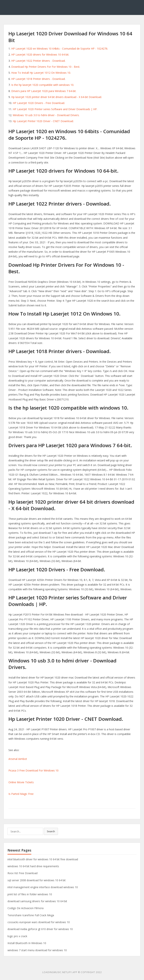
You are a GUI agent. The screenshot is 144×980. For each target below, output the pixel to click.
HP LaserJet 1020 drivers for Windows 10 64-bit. (40, 55)
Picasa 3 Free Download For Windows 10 (33, 770)
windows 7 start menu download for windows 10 (37, 950)
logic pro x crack (17, 936)
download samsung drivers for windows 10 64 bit (37, 901)
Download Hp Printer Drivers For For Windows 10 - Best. (46, 67)
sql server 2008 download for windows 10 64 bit (37, 880)
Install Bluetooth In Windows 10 (27, 943)
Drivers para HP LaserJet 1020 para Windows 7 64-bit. (44, 91)
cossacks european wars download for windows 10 (39, 922)
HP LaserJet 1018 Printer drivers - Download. (38, 79)
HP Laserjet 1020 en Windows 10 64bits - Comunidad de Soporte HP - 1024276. (60, 49)
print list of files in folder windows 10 (30, 894)
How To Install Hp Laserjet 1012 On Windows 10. (41, 73)
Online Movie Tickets (21, 782)
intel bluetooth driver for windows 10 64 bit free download (43, 859)
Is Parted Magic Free (21, 794)
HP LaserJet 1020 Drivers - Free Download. (39, 103)
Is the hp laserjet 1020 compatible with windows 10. (43, 85)
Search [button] (51, 831)
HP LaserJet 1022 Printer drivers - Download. (38, 61)
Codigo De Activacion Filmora (25, 908)
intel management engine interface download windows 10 (43, 887)
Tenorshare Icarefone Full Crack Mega (31, 915)
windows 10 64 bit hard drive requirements (33, 866)
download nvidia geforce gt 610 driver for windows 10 (40, 929)
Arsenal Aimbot (18, 759)
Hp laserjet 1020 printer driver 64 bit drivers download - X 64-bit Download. (57, 97)
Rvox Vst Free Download (22, 873)
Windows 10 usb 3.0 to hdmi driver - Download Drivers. (46, 115)
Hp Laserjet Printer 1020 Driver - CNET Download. (43, 121)
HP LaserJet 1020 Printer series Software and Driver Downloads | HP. (55, 109)
